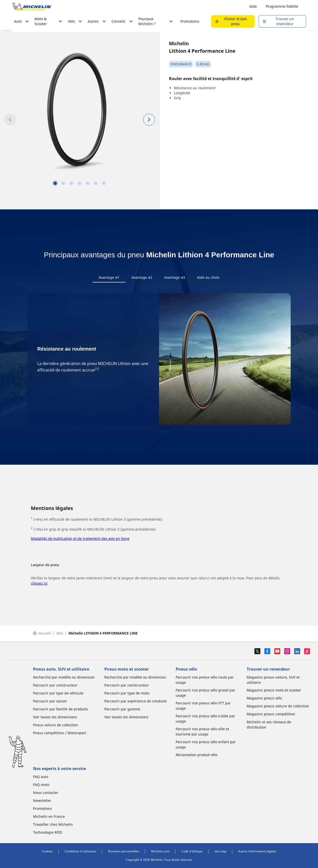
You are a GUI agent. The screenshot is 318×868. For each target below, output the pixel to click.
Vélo (60, 634)
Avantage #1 (109, 277)
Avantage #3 (175, 277)
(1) (97, 370)
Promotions (190, 21)
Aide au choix (208, 277)
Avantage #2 (142, 277)
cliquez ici (39, 584)
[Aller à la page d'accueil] (32, 6)
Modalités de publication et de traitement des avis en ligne (80, 539)
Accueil (42, 634)
